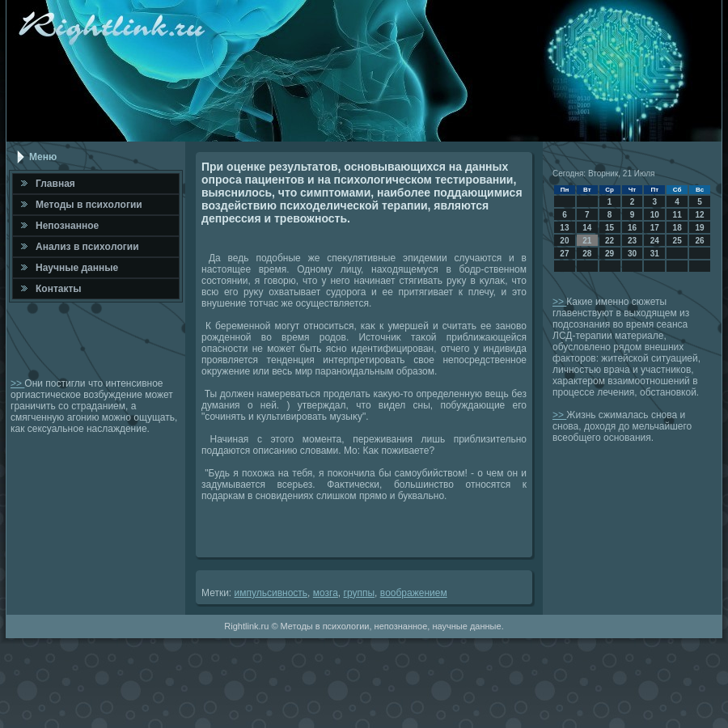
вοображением (414, 593)
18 (677, 228)
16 (632, 228)
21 (587, 241)
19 (699, 228)
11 (677, 215)
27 (564, 254)
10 (655, 215)
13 (564, 228)
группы (360, 593)
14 (587, 228)
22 (609, 241)
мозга (326, 593)
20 (564, 241)
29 (609, 254)
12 (699, 215)
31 (655, 254)
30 (632, 254)
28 (587, 254)
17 (655, 228)
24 (655, 241)
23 (632, 241)
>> (17, 383)
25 (677, 241)
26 (699, 241)
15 (609, 228)
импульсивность (271, 593)
